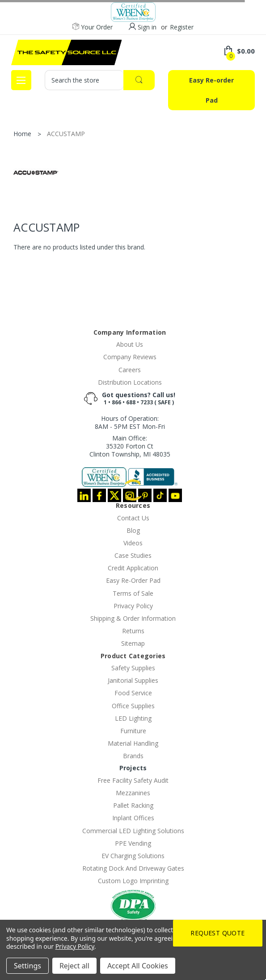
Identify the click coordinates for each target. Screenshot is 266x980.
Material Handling (133, 743)
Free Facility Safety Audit (133, 780)
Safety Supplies (133, 668)
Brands (133, 756)
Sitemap (133, 643)
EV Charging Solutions (133, 856)
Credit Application (133, 568)
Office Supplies (133, 706)
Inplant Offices (133, 818)
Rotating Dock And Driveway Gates (133, 868)
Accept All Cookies (138, 966)
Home (22, 134)
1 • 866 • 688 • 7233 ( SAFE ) (139, 402)
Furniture (133, 731)
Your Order (93, 27)
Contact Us (133, 518)
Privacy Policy (133, 606)
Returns (133, 631)
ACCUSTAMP (66, 134)
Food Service (133, 693)
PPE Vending (133, 843)
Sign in (147, 27)
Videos (133, 543)
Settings (27, 966)
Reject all (74, 966)
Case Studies (133, 555)
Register (182, 27)
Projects (133, 768)
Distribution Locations (130, 382)
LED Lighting (133, 718)
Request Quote (217, 933)
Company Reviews (130, 357)
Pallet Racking (133, 805)
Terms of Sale (133, 593)
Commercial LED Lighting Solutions (133, 831)
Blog (133, 530)
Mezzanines (133, 793)
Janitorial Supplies (133, 680)
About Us (130, 344)
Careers (130, 370)
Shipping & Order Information (133, 618)
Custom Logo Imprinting (133, 881)
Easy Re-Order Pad (133, 580)
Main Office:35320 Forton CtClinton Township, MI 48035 (130, 446)
